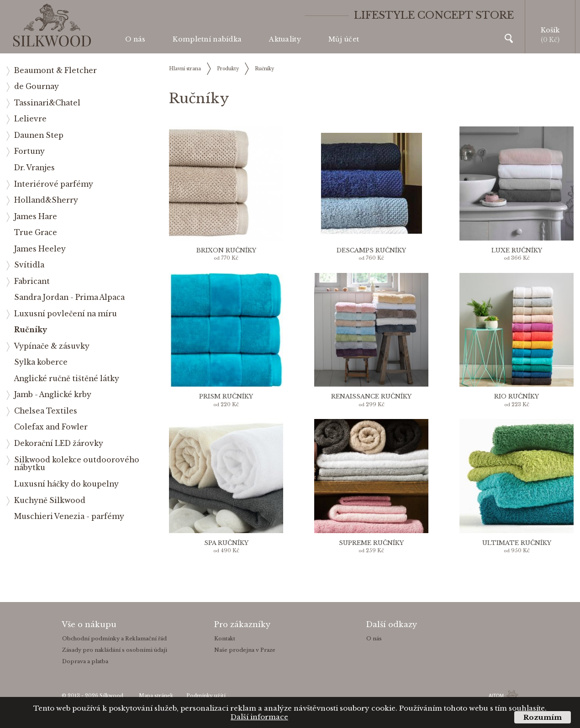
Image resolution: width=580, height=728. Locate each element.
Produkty (228, 69)
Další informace (259, 717)
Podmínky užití (206, 696)
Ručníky (264, 69)
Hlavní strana (185, 69)
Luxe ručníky (517, 250)
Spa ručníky (226, 543)
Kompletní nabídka (207, 39)
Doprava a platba (85, 661)
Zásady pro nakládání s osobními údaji (115, 650)
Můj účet (344, 39)
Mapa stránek (156, 696)
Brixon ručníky (226, 250)
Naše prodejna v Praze (245, 650)
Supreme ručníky (371, 543)
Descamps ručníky (371, 250)
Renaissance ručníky (371, 396)
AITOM (496, 696)
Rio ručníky (517, 396)
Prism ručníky (226, 396)
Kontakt (225, 639)
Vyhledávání (509, 38)
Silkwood (111, 696)
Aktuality (285, 39)
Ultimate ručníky (517, 543)
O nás (135, 39)
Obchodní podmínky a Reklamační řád (114, 639)
